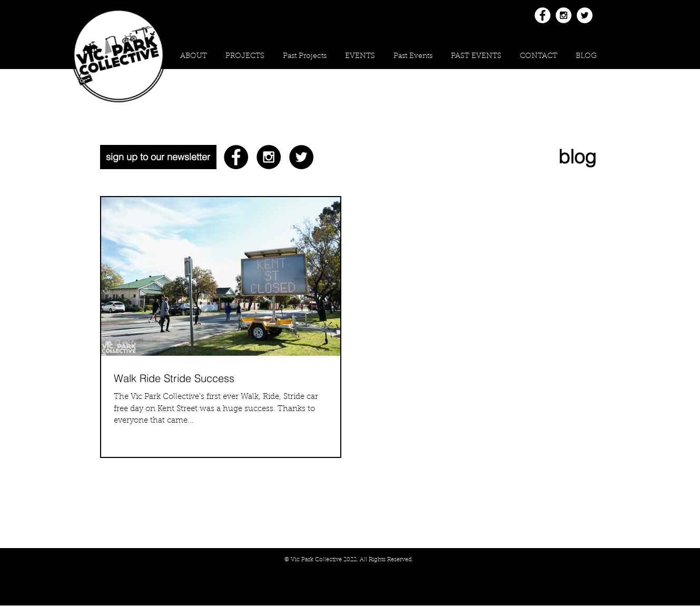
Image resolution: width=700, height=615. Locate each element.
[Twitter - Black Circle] (301, 157)
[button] (245, 57)
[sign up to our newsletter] (158, 157)
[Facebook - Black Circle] (236, 157)
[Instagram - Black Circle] (269, 157)
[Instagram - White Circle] (564, 15)
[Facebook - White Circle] (543, 15)
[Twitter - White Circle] (585, 15)
